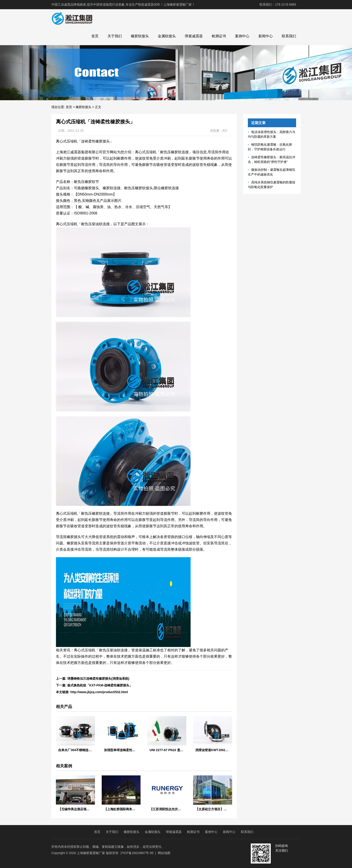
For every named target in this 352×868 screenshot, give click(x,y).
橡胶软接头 (140, 36)
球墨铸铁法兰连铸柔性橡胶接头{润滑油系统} (98, 679)
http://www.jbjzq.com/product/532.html (99, 692)
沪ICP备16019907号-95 (137, 853)
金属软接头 (167, 36)
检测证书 (219, 36)
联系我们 (289, 36)
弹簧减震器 (194, 36)
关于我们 (115, 36)
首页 (95, 36)
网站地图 (164, 853)
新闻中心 (266, 36)
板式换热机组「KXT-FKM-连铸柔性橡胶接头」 (100, 685)
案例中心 (242, 36)
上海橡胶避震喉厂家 (91, 853)
